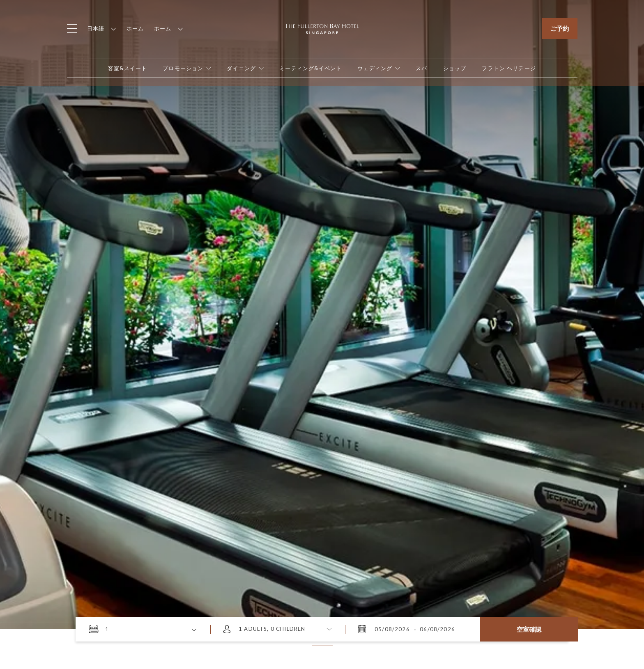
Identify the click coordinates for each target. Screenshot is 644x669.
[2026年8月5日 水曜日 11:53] (393, 629)
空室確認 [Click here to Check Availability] (529, 629)
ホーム (135, 28)
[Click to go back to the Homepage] (322, 28)
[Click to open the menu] (72, 29)
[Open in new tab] (455, 68)
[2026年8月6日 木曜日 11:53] (437, 629)
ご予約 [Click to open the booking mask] (560, 28)
